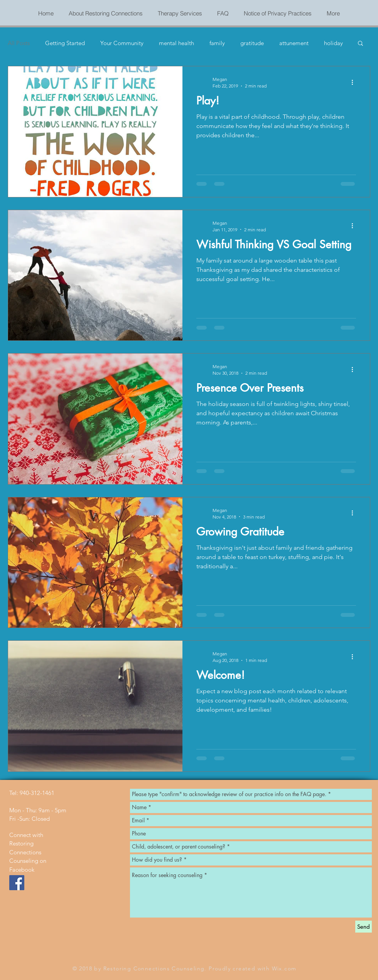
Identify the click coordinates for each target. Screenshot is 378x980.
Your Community (122, 43)
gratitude (252, 43)
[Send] (364, 927)
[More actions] (355, 82)
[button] (360, 44)
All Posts (19, 43)
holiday (333, 43)
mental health (176, 43)
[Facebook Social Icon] (17, 883)
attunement (294, 43)
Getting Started (65, 43)
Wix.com (284, 968)
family (217, 43)
